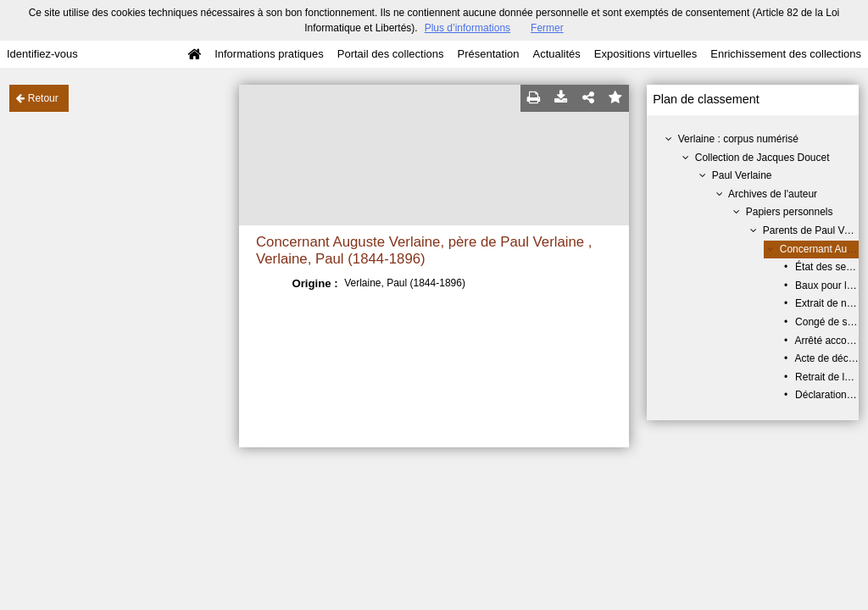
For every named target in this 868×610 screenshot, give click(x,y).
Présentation (488, 54)
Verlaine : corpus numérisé (738, 139)
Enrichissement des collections (786, 54)
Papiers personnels (790, 212)
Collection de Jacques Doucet (762, 158)
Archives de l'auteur (773, 194)
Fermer (547, 28)
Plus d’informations (467, 28)
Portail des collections (391, 54)
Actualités (556, 54)
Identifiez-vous (42, 54)
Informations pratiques (269, 54)
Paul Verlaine (742, 175)
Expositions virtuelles (645, 54)
